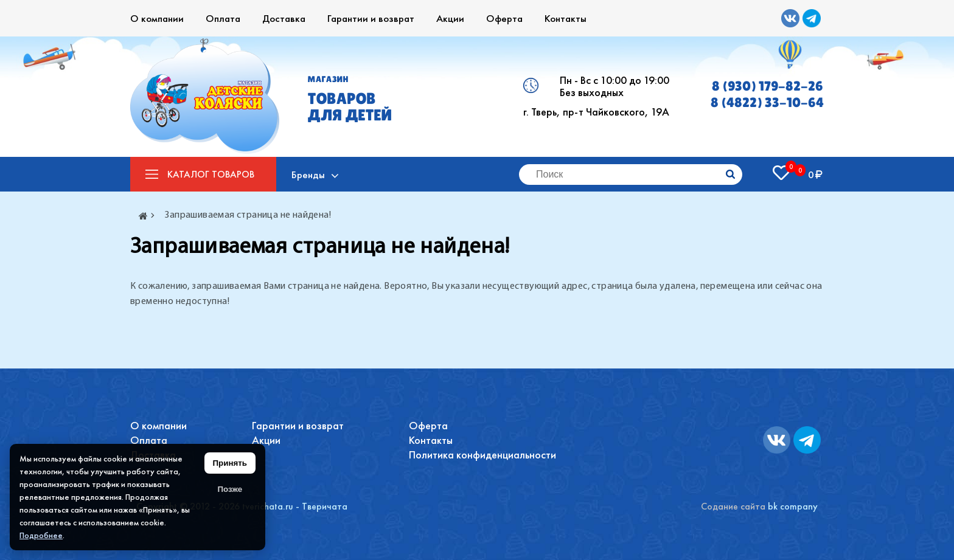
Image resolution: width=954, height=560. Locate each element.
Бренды (308, 175)
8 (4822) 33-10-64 (767, 102)
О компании (157, 18)
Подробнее (41, 535)
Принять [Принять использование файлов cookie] (230, 463)
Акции (450, 18)
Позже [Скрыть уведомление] (230, 489)
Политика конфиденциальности (482, 455)
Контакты (566, 18)
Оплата (223, 18)
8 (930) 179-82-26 (768, 86)
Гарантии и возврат (371, 18)
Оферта (504, 18)
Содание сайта (733, 506)
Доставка (284, 18)
